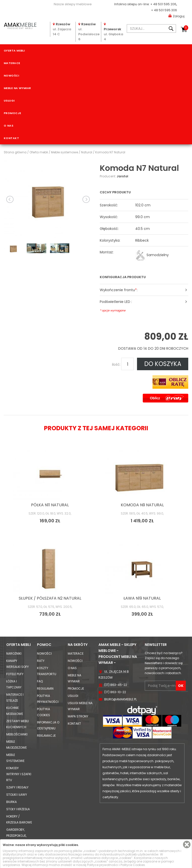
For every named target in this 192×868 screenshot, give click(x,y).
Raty (41, 661)
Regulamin (45, 689)
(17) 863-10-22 (115, 692)
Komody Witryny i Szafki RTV (19, 774)
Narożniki (14, 654)
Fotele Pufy (15, 674)
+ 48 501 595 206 (163, 4)
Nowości (11, 76)
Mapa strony (78, 716)
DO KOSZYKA (163, 364)
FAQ (40, 681)
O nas (8, 126)
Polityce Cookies (133, 865)
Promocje (12, 113)
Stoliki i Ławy (17, 795)
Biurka (11, 802)
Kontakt (11, 138)
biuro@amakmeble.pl (120, 699)
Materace (12, 63)
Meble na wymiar (17, 88)
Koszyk (186, 28)
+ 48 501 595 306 (164, 10)
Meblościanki (17, 734)
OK (181, 686)
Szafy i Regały (17, 787)
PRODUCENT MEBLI (20, 25)
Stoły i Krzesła (18, 809)
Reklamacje (46, 736)
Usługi (9, 101)
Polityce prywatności (103, 865)
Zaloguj (176, 16)
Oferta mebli (14, 51)
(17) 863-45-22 (116, 685)
